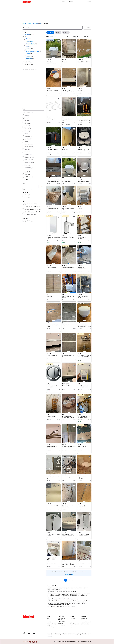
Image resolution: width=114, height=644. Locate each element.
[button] (88, 28)
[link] (28, 34)
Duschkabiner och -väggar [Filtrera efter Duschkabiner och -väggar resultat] (33, 51)
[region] (53, 49)
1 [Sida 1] (66, 580)
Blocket (24, 23)
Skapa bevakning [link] (69, 574)
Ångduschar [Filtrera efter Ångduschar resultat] (30, 59)
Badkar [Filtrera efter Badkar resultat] (29, 39)
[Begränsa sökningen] (33, 112)
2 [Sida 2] (69, 580)
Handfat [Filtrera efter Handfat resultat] (29, 54)
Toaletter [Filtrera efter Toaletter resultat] (29, 56)
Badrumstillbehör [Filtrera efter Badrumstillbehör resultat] (32, 44)
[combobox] (53, 28)
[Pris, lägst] (26, 187)
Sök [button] (42, 187)
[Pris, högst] (35, 187)
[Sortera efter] (86, 36)
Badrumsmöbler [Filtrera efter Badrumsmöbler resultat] (31, 41)
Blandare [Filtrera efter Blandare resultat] (29, 49)
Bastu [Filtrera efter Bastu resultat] (28, 46)
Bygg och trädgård (38, 23)
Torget (30, 23)
